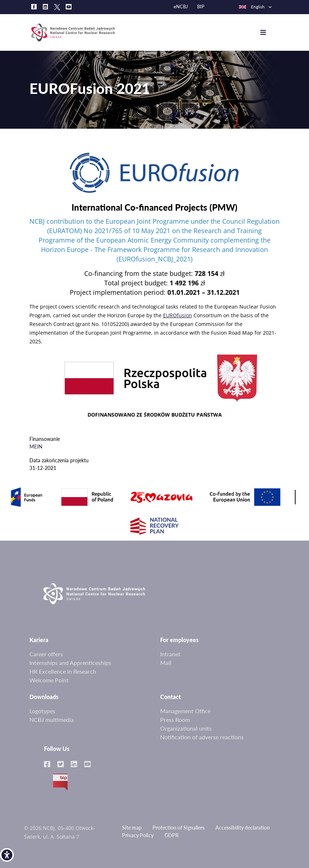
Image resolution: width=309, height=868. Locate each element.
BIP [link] (201, 7)
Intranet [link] (170, 654)
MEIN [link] (36, 447)
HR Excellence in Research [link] (63, 671)
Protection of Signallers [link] (178, 828)
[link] (7, 855)
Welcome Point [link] (49, 680)
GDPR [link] (172, 835)
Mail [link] (166, 663)
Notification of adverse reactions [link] (202, 737)
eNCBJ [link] (181, 7)
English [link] (251, 7)
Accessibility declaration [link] (243, 828)
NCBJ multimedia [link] (52, 720)
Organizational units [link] (186, 728)
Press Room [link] (175, 720)
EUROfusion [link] (178, 315)
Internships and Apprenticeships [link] (70, 663)
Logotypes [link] (42, 711)
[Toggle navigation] (269, 33)
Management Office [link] (185, 711)
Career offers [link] (46, 654)
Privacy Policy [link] (138, 835)
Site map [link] (132, 828)
